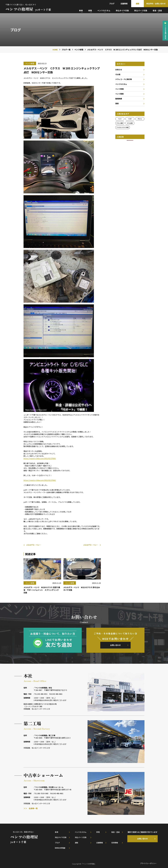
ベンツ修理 (119, 89)
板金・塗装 (157, 10)
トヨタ (130, 119)
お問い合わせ (115, 645)
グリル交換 (130, 123)
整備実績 (119, 99)
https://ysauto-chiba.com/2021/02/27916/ (40, 458)
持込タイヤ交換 (122, 10)
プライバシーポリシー (148, 863)
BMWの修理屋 (60, 848)
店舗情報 (124, 4)
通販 (138, 4)
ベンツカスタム (104, 10)
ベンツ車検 (119, 94)
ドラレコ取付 (120, 123)
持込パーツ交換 (141, 10)
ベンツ (120, 119)
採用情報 (115, 843)
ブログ (112, 4)
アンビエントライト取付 (123, 127)
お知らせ (119, 70)
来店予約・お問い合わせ (156, 4)
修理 (90, 10)
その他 (118, 74)
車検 (81, 10)
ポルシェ (140, 119)
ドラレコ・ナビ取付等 (124, 79)
